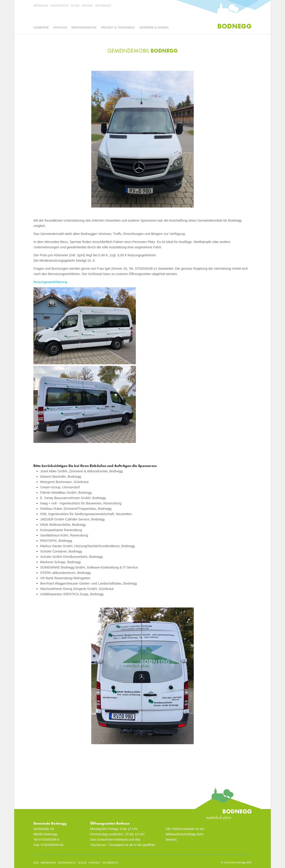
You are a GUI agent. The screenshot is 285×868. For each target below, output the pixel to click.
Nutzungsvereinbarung (50, 282)
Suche (75, 6)
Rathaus (60, 28)
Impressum (41, 6)
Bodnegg (234, 26)
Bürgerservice (84, 28)
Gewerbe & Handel (154, 28)
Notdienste (103, 6)
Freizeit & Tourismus (118, 28)
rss (36, 863)
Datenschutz (60, 6)
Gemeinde (41, 28)
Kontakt (87, 6)
